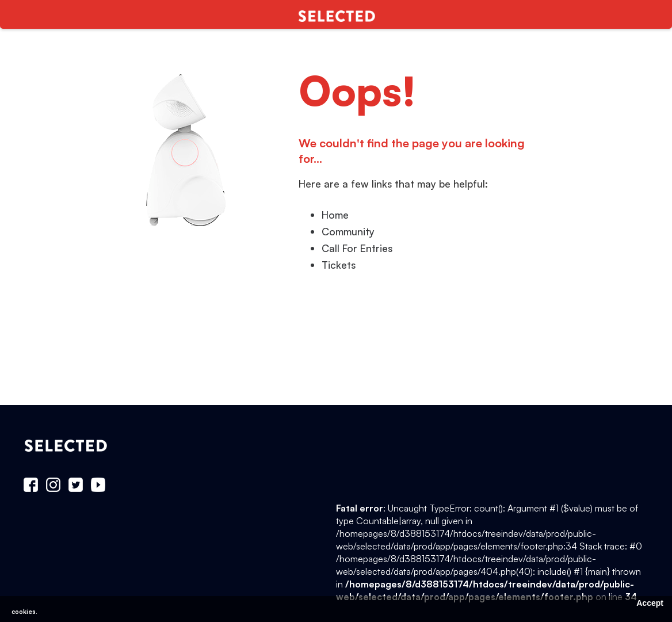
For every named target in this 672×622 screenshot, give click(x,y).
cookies (24, 612)
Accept (650, 603)
